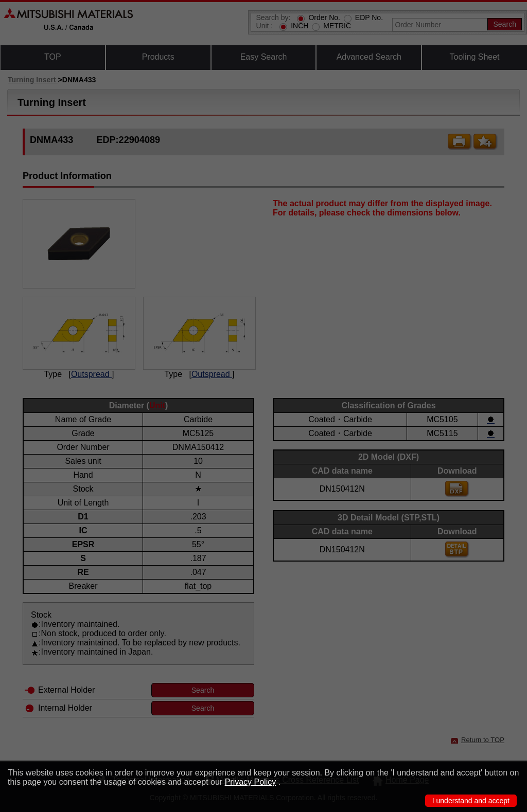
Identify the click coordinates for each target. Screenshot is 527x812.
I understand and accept (471, 801)
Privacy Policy (251, 782)
